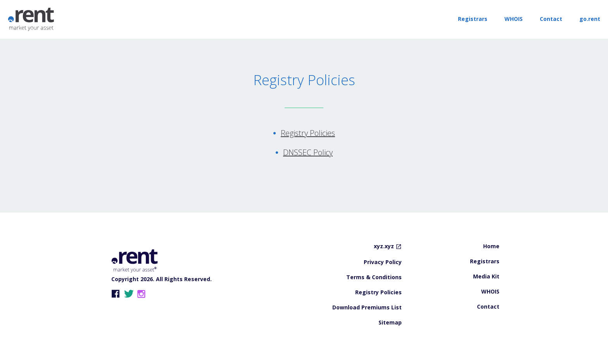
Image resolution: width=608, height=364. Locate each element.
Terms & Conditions (374, 278)
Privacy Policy (383, 263)
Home (491, 247)
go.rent (590, 19)
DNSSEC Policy (308, 152)
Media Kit (486, 277)
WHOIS (514, 19)
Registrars (473, 19)
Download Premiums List (367, 308)
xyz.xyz (384, 247)
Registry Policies (308, 133)
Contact (551, 19)
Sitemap (390, 323)
